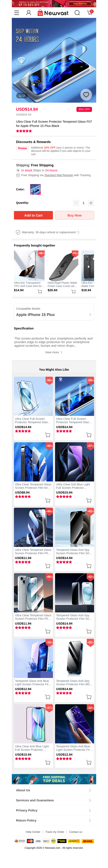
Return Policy (26, 820)
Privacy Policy (27, 810)
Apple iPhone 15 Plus (35, 315)
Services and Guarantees (35, 800)
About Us (23, 790)
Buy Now (75, 215)
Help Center (33, 832)
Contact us (76, 832)
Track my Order (55, 832)
